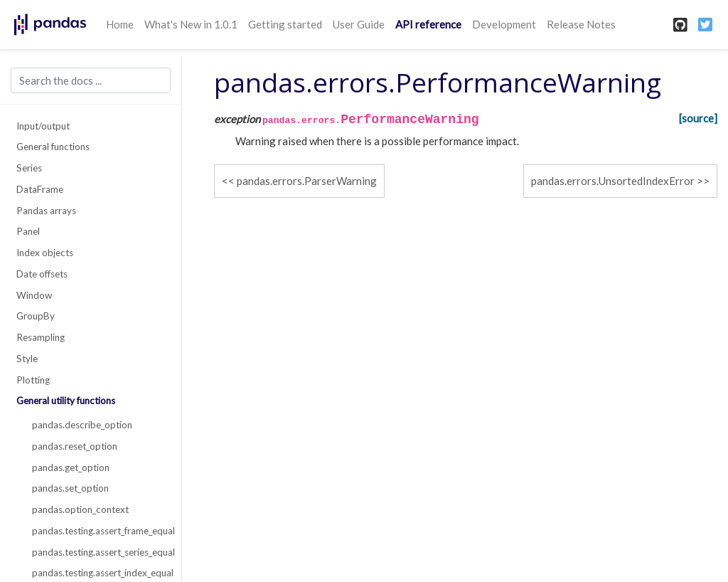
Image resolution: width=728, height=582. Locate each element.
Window (34, 295)
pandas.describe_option (82, 425)
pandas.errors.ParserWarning (307, 181)
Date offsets (42, 274)
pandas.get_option (71, 467)
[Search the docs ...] (91, 80)
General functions (53, 147)
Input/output (43, 126)
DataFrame (40, 189)
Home (120, 24)
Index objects (45, 253)
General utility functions (66, 401)
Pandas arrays (46, 211)
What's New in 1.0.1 (191, 24)
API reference (428, 24)
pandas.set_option (70, 488)
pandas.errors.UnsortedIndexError (613, 181)
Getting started (285, 24)
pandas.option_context (80, 509)
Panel (28, 231)
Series (29, 168)
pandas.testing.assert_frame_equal (99, 531)
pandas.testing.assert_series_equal (99, 552)
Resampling (41, 337)
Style (27, 359)
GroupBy (36, 316)
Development (504, 24)
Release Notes (581, 24)
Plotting (33, 380)
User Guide (359, 24)
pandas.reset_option (75, 446)
